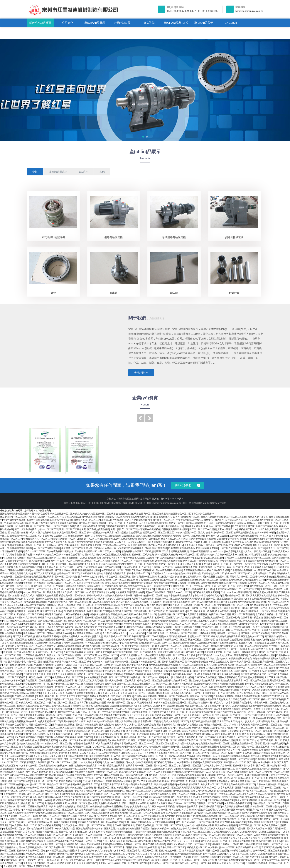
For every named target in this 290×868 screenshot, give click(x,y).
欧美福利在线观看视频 (186, 567)
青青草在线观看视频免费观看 (235, 756)
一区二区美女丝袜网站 (109, 551)
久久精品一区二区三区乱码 (40, 750)
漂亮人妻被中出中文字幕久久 (262, 822)
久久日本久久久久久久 (127, 602)
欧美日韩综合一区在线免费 (173, 580)
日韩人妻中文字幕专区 (206, 794)
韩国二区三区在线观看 (70, 599)
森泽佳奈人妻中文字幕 (233, 542)
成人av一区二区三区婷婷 (219, 526)
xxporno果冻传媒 (137, 633)
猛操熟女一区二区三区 (156, 756)
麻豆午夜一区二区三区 (269, 788)
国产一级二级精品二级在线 (105, 769)
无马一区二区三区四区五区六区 (187, 759)
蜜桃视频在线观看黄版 (117, 621)
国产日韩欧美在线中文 (158, 586)
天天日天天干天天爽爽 (142, 753)
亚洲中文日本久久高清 (23, 599)
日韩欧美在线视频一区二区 (149, 825)
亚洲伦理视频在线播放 (39, 668)
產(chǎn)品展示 (95, 23)
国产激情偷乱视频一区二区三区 (111, 709)
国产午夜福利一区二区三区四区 (149, 611)
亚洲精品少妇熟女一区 (136, 775)
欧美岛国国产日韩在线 (158, 674)
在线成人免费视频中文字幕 (132, 586)
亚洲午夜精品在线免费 (271, 589)
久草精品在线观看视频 (11, 551)
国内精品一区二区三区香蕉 (130, 857)
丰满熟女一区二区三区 (199, 636)
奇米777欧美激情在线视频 (270, 671)
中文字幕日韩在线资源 (211, 762)
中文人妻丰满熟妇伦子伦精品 (200, 589)
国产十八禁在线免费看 (26, 529)
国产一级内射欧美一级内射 (201, 611)
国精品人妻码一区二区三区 (87, 520)
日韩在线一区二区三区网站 (203, 608)
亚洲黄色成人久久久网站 (185, 835)
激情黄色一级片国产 (214, 520)
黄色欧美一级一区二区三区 (23, 536)
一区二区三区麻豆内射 (63, 526)
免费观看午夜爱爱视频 (165, 583)
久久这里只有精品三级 (258, 734)
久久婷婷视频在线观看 (30, 567)
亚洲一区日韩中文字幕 (244, 766)
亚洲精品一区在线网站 (268, 599)
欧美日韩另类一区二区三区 (168, 646)
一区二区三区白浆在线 (208, 822)
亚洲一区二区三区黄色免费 (72, 529)
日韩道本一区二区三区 (184, 803)
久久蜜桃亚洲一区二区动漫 (200, 715)
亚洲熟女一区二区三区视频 (138, 564)
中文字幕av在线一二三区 (90, 665)
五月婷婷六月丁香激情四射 (252, 643)
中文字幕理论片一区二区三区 (262, 703)
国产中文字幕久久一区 (96, 555)
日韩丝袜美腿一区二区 (215, 725)
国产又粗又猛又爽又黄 (105, 728)
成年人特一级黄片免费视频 (100, 662)
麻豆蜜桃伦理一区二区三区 (13, 517)
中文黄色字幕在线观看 (77, 630)
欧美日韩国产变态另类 (116, 583)
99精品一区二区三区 (173, 690)
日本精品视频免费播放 (177, 551)
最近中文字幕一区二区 (241, 577)
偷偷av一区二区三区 (235, 573)
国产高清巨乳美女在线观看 (126, 649)
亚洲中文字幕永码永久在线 (244, 781)
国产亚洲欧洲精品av (48, 797)
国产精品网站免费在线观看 (56, 737)
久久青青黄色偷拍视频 (66, 523)
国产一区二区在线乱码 (124, 580)
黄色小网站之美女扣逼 (228, 608)
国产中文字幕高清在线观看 (175, 643)
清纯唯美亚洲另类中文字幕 (34, 709)
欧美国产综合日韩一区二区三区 (216, 627)
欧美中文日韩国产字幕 (174, 781)
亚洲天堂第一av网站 (41, 800)
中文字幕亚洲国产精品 (135, 605)
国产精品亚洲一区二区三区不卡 (75, 769)
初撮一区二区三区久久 (166, 618)
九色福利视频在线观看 (110, 800)
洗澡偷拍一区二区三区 (68, 573)
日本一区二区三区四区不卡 (40, 794)
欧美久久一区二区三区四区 (58, 744)
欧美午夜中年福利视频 (11, 690)
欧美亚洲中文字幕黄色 (225, 602)
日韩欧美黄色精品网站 (87, 800)
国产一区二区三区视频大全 (42, 646)
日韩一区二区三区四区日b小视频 (80, 759)
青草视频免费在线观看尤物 (229, 640)
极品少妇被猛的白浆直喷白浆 (209, 558)
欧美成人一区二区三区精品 (60, 655)
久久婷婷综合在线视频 (38, 520)
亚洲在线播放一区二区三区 (235, 737)
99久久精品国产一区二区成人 (190, 533)
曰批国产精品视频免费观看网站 (261, 542)
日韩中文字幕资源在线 (271, 624)
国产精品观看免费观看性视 (162, 665)
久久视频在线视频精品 (111, 674)
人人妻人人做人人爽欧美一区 (121, 640)
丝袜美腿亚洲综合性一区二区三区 (29, 545)
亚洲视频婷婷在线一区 (28, 788)
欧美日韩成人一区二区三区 (117, 636)
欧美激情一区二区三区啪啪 (141, 693)
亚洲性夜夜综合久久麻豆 (256, 640)
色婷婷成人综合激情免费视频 (198, 561)
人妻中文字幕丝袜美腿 (75, 652)
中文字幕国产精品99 (70, 517)
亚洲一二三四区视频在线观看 (31, 655)
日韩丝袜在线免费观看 (207, 548)
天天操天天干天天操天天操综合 (130, 542)
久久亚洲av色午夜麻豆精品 (100, 608)
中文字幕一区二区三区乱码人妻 (77, 548)
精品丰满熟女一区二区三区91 (267, 803)
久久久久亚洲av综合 (153, 624)
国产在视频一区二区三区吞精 (194, 753)
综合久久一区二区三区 (277, 548)
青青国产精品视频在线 (227, 589)
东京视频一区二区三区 (245, 646)
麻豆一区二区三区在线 (235, 517)
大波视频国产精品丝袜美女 (130, 548)
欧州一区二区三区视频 (183, 794)
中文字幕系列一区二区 (160, 684)
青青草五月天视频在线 (203, 728)
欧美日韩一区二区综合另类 (39, 731)
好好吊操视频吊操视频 (267, 627)
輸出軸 (114, 293)
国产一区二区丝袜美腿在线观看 (32, 807)
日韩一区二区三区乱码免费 (182, 838)
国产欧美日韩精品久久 (56, 649)
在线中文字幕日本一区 (34, 592)
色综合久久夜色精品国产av (30, 744)
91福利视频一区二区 (189, 555)
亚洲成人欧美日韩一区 (47, 696)
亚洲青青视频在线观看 (158, 542)
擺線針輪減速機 (114, 237)
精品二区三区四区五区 (66, 750)
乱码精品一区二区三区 (181, 633)
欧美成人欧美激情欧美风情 (275, 630)
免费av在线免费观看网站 (202, 643)
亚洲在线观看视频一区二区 (143, 712)
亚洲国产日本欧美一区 (154, 608)
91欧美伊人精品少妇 (195, 526)
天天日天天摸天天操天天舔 (47, 756)
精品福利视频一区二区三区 (128, 813)
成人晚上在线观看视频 (104, 602)
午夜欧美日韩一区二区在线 (207, 542)
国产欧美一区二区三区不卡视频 (133, 630)
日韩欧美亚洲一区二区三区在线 (266, 725)
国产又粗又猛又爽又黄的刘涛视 (62, 690)
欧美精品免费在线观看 (99, 696)
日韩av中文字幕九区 (249, 624)
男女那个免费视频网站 (274, 744)
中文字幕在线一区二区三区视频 (115, 577)
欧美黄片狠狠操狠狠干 (244, 652)
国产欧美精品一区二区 (17, 712)
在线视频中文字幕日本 (273, 860)
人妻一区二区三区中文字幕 (98, 825)
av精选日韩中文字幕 (53, 759)
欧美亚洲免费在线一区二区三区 (203, 580)
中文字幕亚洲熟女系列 (274, 539)
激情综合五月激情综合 (130, 769)
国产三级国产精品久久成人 (21, 596)
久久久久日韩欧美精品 (217, 621)
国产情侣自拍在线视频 (63, 725)
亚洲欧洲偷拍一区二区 (233, 596)
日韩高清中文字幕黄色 (228, 539)
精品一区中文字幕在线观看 (220, 788)
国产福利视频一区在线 (143, 577)
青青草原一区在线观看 (34, 583)
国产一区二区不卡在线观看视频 (163, 772)
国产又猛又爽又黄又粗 (211, 829)
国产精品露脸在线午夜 (197, 523)
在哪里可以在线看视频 (32, 542)
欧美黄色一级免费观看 (149, 539)
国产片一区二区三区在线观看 (63, 762)
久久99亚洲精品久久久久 (188, 564)
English (231, 23)
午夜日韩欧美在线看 (194, 690)
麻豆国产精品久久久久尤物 (211, 655)
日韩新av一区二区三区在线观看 (92, 539)
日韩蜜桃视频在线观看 (62, 681)
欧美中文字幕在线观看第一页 (139, 646)
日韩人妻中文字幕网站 (34, 605)
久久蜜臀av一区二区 (108, 655)
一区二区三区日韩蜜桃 (86, 567)
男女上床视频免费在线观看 (28, 630)
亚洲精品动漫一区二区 (254, 548)
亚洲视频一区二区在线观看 (203, 750)
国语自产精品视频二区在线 (88, 699)
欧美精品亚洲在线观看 (43, 577)
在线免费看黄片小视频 (129, 778)
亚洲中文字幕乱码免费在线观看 (115, 860)
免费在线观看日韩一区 (34, 624)
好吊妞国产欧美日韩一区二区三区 (31, 589)
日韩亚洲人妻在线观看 (47, 596)
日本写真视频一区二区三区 (212, 567)
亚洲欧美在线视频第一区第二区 (105, 756)
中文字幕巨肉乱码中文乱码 (189, 520)
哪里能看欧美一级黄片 (167, 693)
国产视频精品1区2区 (155, 551)
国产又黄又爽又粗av (202, 668)
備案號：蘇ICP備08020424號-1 (168, 499)
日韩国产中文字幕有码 (26, 618)
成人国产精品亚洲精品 (43, 523)
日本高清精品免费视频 (241, 570)
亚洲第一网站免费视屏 (98, 652)
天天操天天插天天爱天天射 (28, 728)
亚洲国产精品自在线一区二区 (85, 854)
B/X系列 (83, 172)
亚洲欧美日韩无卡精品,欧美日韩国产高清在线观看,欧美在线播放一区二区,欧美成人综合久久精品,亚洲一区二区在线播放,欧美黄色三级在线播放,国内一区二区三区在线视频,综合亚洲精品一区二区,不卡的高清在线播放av (107, 514)
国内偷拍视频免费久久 (161, 517)
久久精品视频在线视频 (90, 558)
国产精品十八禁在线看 (105, 548)
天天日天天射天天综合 (170, 536)
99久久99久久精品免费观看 (123, 539)
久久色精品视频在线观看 (106, 706)
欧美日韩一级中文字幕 (192, 819)
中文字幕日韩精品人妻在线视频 (26, 693)
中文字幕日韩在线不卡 (227, 728)
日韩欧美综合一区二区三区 (274, 621)
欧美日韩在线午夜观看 (132, 627)
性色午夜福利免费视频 (226, 860)
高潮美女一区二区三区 (259, 583)
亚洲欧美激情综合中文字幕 (89, 829)
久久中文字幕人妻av (137, 665)
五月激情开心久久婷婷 (151, 602)
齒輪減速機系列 (58, 172)
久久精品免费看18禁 (39, 561)
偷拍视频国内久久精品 (75, 844)
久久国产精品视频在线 (175, 636)
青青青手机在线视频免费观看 (179, 596)
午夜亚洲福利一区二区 (112, 570)
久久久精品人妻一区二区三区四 (58, 567)
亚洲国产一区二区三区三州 (270, 652)
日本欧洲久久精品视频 (244, 844)
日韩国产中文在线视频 (217, 536)
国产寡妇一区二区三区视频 (52, 816)
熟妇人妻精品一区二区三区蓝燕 (94, 561)
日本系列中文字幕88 (223, 696)
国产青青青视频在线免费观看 (267, 706)
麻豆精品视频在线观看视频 (128, 533)
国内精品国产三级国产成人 (21, 533)
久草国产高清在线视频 (160, 791)
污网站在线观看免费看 (277, 580)
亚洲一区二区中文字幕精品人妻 (205, 706)
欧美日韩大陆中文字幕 (63, 712)
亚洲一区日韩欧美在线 (142, 740)
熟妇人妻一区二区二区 (34, 784)
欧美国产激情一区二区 (65, 539)
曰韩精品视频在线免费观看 (177, 668)
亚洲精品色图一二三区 (181, 586)
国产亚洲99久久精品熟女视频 (29, 649)
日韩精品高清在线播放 (11, 583)
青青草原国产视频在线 (270, 847)
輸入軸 (174, 293)
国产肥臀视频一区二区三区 (263, 586)
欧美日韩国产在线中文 (222, 646)
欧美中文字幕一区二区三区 (70, 659)
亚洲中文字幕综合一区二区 (98, 536)
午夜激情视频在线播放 (90, 847)
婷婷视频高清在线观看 (143, 618)
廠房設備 (149, 23)
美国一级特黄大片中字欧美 (135, 803)
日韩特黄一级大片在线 (188, 583)
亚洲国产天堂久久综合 (51, 611)
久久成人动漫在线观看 (114, 699)
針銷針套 (234, 293)
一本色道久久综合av (95, 643)
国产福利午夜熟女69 (131, 624)
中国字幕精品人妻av (71, 621)
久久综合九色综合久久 (217, 659)
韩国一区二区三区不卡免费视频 (124, 677)
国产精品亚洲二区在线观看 (37, 681)
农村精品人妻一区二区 (186, 863)
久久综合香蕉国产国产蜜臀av (20, 555)
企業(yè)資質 (122, 23)
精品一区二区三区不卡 (129, 816)
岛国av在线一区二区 (55, 838)
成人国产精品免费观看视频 (221, 800)
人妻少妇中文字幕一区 (11, 681)
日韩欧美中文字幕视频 (77, 857)
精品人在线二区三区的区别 (174, 539)
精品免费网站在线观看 (132, 551)
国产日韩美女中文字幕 (56, 602)
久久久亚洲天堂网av (194, 545)
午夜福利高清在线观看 (188, 784)
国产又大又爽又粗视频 (45, 573)
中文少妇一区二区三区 (209, 835)
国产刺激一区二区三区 (272, 523)
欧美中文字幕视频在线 (121, 652)
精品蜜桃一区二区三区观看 (254, 778)
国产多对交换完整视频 (98, 529)
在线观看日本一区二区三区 (139, 766)
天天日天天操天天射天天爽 (195, 731)
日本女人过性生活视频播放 (139, 762)
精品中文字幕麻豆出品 (189, 573)
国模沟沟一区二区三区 (179, 728)
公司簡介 (68, 23)
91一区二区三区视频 (249, 589)
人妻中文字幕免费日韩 (236, 655)
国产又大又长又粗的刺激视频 (99, 813)
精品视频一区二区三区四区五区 (159, 533)
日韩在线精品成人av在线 (59, 633)
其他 (102, 172)
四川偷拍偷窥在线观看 (75, 611)
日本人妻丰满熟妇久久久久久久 (82, 564)
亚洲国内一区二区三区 (42, 580)
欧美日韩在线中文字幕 (65, 822)
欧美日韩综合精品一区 (47, 555)
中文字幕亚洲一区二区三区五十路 (20, 621)
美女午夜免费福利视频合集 (60, 551)
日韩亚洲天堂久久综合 (34, 674)
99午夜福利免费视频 (65, 794)
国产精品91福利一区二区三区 (61, 583)
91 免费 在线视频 (25, 740)
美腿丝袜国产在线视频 (42, 778)
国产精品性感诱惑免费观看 (188, 854)
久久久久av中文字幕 (40, 699)
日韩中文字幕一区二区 (138, 573)
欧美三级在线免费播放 (124, 536)
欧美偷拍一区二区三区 (126, 662)
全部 (35, 172)
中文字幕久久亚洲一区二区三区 (43, 517)
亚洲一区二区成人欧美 (143, 555)
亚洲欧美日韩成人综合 (21, 573)
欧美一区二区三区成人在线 (56, 728)
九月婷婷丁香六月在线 (238, 725)
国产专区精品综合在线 (249, 602)
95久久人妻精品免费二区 (259, 573)
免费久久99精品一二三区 (163, 829)
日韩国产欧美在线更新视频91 (140, 570)
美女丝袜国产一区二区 (139, 709)
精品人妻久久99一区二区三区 (69, 580)
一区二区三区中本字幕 (250, 728)
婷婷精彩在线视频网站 (241, 851)
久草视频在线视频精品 (149, 529)
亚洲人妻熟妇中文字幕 (91, 775)
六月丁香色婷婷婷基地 (84, 668)
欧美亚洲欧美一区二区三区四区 (35, 526)
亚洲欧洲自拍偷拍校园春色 (119, 781)
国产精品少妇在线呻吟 (24, 696)
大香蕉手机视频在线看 (143, 599)
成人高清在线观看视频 (107, 744)
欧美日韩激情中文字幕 (181, 542)
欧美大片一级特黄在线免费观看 (86, 545)
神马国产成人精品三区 (121, 611)
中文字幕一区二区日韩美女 (230, 775)
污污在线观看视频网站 (201, 551)
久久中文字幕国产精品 (109, 624)
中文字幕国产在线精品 (265, 570)
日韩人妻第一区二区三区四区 (195, 832)
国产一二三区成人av (229, 816)
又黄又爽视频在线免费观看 (203, 721)
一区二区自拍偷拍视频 (43, 662)
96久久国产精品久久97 (143, 589)
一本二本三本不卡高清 (271, 536)
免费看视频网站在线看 (26, 721)
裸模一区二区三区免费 (272, 699)
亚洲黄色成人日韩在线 (119, 555)
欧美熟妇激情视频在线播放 (130, 838)
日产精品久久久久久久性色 (164, 573)
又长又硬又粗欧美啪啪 (276, 677)
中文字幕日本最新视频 (66, 558)
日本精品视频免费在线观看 (262, 655)
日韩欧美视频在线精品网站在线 (146, 545)
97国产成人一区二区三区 (88, 712)
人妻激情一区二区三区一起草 (225, 618)
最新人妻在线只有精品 (126, 721)
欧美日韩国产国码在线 (251, 816)
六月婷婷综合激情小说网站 (219, 630)
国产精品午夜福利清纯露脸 (92, 523)
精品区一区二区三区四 (203, 624)
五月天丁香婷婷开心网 (169, 652)
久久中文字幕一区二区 (51, 844)
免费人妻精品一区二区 (49, 721)
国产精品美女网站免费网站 (206, 592)
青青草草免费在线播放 (169, 687)
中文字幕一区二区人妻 (205, 586)
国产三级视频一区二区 (271, 740)
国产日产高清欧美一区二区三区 (141, 687)
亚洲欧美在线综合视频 (47, 599)
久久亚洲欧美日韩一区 (121, 596)
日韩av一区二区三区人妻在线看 (122, 523)
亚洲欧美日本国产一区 (19, 580)
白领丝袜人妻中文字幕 (224, 551)
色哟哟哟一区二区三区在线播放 (268, 851)
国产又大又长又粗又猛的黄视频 (261, 596)
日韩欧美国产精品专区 (234, 829)
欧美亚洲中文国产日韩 (98, 611)
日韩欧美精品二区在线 (11, 684)
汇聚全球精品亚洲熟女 (137, 835)
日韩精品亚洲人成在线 (166, 555)
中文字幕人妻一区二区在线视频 (34, 766)
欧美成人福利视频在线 (192, 725)
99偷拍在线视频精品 (99, 614)
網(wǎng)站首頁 (40, 23)
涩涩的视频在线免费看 (64, 800)
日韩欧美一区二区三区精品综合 (173, 696)
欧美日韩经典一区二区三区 (175, 747)
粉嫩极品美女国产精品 (89, 750)
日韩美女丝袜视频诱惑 (145, 696)
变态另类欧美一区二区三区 (219, 533)
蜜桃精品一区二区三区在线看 (61, 605)
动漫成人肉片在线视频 (112, 520)
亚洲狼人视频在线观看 (204, 681)
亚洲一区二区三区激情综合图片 (90, 640)
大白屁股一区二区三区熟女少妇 (193, 766)
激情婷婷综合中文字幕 (211, 555)
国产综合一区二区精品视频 (239, 693)
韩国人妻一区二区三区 (136, 794)
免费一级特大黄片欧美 (229, 778)
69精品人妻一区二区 (197, 847)
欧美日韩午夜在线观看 (109, 567)
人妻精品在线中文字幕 (254, 580)
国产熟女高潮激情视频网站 (111, 791)
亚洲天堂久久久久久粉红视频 (61, 674)
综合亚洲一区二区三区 (62, 640)
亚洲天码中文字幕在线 (270, 781)
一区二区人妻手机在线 (271, 611)
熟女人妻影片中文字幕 (117, 643)
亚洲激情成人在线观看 (228, 674)
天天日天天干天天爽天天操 (73, 696)
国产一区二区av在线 (266, 766)
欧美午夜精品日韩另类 (53, 630)
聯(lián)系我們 (204, 23)
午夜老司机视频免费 (144, 561)
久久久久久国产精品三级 (118, 599)
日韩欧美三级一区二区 (149, 662)
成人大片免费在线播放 (86, 627)
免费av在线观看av (254, 797)
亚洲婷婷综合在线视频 (122, 614)
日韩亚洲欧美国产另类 (210, 807)
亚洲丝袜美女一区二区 (214, 693)
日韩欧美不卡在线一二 (157, 633)
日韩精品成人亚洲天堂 (247, 769)
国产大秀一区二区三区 (30, 791)
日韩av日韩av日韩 (266, 533)
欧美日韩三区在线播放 (267, 526)
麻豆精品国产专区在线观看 (132, 772)
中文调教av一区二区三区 (232, 857)
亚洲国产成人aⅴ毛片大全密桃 (245, 621)
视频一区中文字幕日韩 (70, 832)
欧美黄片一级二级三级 (53, 857)
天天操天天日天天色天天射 (164, 621)
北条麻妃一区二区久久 (11, 624)
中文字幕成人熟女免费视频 (270, 564)
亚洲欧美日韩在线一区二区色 (31, 851)
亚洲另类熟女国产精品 (28, 706)
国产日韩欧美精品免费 (42, 665)
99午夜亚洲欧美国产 (163, 718)
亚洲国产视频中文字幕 (225, 712)
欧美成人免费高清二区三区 (175, 721)
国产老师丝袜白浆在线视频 (202, 539)
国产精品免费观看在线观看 (182, 756)
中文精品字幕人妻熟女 (14, 558)
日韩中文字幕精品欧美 (229, 677)
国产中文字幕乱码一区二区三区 (34, 627)
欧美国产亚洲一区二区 (166, 740)
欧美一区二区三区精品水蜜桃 (162, 699)
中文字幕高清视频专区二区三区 (194, 618)
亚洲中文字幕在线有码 (94, 832)
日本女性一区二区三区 (19, 687)
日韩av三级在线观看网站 (71, 555)
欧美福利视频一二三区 (62, 766)
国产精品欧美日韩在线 (165, 762)
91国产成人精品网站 (130, 655)
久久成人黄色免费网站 (90, 762)
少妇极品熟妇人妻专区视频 (60, 624)
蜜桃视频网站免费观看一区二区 (176, 681)
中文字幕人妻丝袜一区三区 (45, 608)
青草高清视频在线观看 (147, 580)
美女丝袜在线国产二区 (217, 577)
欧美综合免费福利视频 (102, 542)
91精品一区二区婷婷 (139, 621)
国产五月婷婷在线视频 (136, 520)
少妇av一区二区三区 (48, 529)
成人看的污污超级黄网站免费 (130, 592)
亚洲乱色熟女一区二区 (173, 523)
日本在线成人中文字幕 (180, 810)
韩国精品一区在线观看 (217, 851)
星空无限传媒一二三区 (79, 747)
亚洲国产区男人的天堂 (192, 652)
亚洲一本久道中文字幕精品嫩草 (236, 592)
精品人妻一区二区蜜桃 (14, 750)
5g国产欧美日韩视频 (46, 533)
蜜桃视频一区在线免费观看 (67, 731)
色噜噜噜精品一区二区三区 (171, 614)
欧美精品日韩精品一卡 (248, 523)
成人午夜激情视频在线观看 (227, 709)
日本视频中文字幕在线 (156, 548)
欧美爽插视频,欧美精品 (240, 659)
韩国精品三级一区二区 (40, 725)
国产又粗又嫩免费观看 (147, 536)
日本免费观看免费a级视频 (32, 715)
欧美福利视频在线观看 (89, 570)
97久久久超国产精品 (57, 734)
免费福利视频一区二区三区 (253, 772)
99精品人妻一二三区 (233, 555)
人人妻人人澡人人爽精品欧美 (255, 721)
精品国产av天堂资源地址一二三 (195, 772)
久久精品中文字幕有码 (156, 857)
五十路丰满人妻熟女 (263, 577)
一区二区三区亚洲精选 (231, 548)
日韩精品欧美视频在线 (201, 712)
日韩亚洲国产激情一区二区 (254, 608)
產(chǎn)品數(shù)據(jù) (176, 24)
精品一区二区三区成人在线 (200, 860)
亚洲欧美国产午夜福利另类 (112, 725)
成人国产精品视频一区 (156, 838)
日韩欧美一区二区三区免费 (156, 659)
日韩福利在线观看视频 (72, 643)
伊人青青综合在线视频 (131, 659)
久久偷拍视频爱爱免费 (152, 655)
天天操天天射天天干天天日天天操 (242, 520)
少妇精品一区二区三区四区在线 (233, 586)
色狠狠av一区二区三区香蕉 (231, 813)
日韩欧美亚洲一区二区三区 (269, 844)
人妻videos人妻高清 (206, 791)
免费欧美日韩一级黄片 (126, 747)
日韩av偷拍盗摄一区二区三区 (136, 567)
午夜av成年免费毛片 (138, 517)
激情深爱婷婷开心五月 (208, 756)
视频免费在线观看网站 (47, 636)
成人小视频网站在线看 (49, 536)
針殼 (53, 293)
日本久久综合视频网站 (215, 665)
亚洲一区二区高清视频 (243, 614)
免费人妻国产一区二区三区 (124, 529)
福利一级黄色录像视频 (196, 662)
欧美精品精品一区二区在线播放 (102, 586)
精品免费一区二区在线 (245, 564)
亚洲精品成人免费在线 (75, 586)
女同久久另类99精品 (87, 863)
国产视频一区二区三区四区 (72, 608)
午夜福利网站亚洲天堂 (110, 810)
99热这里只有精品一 (55, 614)
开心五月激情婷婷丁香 (194, 577)
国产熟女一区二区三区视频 (13, 640)
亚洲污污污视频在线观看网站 (244, 536)
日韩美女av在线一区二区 (179, 592)
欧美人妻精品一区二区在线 (164, 630)
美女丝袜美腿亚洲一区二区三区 (217, 564)
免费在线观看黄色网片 (216, 699)
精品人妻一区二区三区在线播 (255, 747)
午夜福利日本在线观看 (72, 618)
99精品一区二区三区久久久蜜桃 (180, 655)
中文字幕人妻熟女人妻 (56, 542)
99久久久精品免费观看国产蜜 (90, 526)
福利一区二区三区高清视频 (98, 580)
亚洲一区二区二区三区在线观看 (132, 684)
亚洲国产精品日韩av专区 (111, 564)
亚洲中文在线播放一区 (172, 526)
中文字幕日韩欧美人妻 (109, 627)
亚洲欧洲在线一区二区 (245, 671)
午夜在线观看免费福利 (21, 659)
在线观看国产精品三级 (252, 618)
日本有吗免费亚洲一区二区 (186, 517)
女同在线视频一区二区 (14, 860)
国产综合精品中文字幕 (66, 570)
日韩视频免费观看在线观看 (175, 529)
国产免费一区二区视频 (115, 665)
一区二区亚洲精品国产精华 (186, 627)
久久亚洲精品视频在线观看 (139, 731)
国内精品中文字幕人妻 (94, 599)
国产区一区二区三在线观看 (203, 529)
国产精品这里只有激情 (93, 517)
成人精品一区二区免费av (71, 740)
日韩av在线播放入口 (106, 734)
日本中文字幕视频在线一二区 (33, 847)
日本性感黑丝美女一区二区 (102, 857)
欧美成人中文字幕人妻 (26, 797)
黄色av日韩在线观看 (156, 592)
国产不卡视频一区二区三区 (64, 561)
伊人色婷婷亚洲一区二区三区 (72, 533)
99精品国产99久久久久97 (251, 529)
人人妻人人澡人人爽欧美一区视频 (253, 551)
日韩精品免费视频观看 (115, 573)
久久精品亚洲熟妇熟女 (248, 611)
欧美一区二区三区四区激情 (40, 558)
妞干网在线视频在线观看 (80, 784)
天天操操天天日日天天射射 (192, 599)
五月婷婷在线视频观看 (182, 778)
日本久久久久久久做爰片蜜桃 (236, 706)
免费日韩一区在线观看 (220, 614)
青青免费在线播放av (102, 649)
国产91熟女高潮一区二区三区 (244, 662)
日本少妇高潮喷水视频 (256, 775)
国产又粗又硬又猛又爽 (243, 526)
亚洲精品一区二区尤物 (116, 517)
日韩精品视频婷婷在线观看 (100, 533)
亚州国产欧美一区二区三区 (161, 520)
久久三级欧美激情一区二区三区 (244, 699)
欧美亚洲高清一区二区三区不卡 (171, 860)
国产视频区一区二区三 (49, 621)
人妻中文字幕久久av (227, 529)
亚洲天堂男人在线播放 (183, 775)
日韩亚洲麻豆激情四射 (91, 573)
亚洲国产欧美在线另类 (246, 788)
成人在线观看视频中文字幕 (113, 715)
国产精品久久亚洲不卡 (122, 696)
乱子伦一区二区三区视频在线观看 (102, 659)
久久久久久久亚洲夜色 (261, 854)
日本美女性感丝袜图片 (112, 750)
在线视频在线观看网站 (177, 706)
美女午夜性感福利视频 (81, 728)
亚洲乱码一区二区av (153, 668)
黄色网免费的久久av (173, 545)
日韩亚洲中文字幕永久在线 (90, 583)
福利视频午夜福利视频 (95, 740)
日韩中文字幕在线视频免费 (161, 854)
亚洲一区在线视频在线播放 (222, 523)
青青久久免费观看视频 (212, 517)
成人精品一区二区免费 (200, 769)
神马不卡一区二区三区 (88, 674)
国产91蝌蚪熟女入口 (88, 577)
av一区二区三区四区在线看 (47, 548)
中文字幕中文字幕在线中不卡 (87, 633)
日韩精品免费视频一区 (77, 838)
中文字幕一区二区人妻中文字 (83, 803)
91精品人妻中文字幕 (258, 517)
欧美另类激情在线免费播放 (182, 548)
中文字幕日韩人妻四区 (46, 740)
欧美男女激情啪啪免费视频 (119, 832)
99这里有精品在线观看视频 (169, 561)
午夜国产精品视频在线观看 (97, 718)
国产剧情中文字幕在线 (245, 599)
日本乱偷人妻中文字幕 (203, 649)
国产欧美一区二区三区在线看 (48, 586)
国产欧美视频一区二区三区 (174, 640)
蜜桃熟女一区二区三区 (66, 687)
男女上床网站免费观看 (134, 800)
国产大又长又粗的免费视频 (148, 781)
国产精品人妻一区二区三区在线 (173, 750)
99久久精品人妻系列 (136, 699)
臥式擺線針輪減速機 (174, 237)
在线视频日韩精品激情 (245, 533)
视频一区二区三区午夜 (88, 605)
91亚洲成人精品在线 (90, 646)
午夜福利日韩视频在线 (21, 548)
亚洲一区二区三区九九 (247, 740)
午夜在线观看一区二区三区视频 (86, 841)
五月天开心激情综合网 (150, 523)
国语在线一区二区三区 (248, 712)
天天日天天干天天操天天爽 (140, 715)
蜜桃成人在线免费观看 (39, 640)
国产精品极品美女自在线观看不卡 (142, 558)
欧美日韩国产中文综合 (269, 646)
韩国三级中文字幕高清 (272, 712)
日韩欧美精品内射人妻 (216, 690)
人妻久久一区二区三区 (122, 561)
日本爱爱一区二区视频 (149, 721)
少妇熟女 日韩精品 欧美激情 (160, 800)
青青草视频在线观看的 (195, 570)
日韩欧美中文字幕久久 (17, 561)
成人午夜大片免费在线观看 (79, 671)
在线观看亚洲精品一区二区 (196, 646)
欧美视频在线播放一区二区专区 (246, 744)
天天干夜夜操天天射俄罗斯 (250, 561)
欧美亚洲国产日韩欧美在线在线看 (134, 788)
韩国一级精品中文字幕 (204, 633)
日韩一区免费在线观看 (224, 561)
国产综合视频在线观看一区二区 (145, 643)
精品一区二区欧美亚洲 (80, 602)
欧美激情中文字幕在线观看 (176, 602)
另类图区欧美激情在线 (251, 539)
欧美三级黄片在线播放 (81, 788)
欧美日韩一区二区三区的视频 (51, 564)
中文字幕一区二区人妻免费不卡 (19, 652)
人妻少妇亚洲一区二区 (190, 693)
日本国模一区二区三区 (163, 567)
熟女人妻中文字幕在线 (246, 800)
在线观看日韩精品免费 (42, 570)
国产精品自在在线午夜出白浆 (262, 762)
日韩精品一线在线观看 (160, 759)
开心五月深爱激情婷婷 (108, 759)
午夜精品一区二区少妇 (228, 747)
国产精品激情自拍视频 (184, 791)
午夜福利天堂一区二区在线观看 (147, 636)
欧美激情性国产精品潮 (79, 649)
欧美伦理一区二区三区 (259, 558)
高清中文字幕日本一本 (113, 558)
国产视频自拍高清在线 (19, 608)
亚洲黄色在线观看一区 (86, 551)
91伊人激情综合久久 (263, 545)
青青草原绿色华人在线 (103, 592)
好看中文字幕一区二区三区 (51, 671)
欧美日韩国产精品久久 (212, 703)
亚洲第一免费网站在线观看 (35, 753)
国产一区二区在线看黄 (145, 652)
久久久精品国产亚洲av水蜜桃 (230, 810)
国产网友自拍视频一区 (173, 662)
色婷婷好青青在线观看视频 (79, 693)
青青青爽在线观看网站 (17, 725)
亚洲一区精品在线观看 (96, 618)
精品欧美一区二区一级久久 (72, 596)
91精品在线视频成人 (176, 611)
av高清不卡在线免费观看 (141, 784)
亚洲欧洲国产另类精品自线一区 (144, 526)
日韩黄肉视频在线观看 (117, 526)
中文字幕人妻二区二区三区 (177, 624)
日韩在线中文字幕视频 (131, 668)
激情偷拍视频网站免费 (231, 580)
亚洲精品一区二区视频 (58, 545)
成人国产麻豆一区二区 (58, 684)
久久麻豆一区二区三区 (103, 747)
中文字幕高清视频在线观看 (203, 747)
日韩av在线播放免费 (267, 784)
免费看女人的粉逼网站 (161, 803)
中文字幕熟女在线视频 (14, 520)
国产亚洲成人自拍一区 (113, 646)
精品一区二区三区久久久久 (128, 608)
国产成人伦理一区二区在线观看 (120, 681)
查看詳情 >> (141, 373)
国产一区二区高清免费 (66, 577)
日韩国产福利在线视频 (42, 687)
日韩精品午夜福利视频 (19, 570)
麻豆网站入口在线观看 (89, 822)
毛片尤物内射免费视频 (175, 671)
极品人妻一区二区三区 (92, 731)
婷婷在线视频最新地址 (226, 643)
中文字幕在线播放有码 (72, 536)
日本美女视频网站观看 (224, 668)
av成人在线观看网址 (18, 813)
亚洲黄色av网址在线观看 (141, 583)
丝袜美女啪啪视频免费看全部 (225, 636)
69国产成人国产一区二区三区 (61, 703)
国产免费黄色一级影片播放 (192, 630)
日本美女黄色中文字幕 (72, 825)
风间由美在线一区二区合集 (225, 772)
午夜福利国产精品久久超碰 (17, 523)
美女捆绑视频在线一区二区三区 (233, 605)
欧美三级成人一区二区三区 (13, 718)
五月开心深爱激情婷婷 (271, 769)
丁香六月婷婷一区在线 (14, 794)
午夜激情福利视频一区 (96, 589)
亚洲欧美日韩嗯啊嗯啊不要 (148, 690)
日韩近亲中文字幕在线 (61, 520)
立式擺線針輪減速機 (53, 237)
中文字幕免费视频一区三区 (218, 652)
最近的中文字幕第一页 (148, 640)
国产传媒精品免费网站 (49, 825)
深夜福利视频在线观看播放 (91, 819)
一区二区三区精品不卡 (17, 677)
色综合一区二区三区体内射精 (242, 665)
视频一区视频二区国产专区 (201, 640)
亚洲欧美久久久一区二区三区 (38, 539)
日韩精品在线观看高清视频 (158, 627)
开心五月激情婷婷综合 (177, 608)
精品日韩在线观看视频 (218, 570)
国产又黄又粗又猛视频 (24, 636)
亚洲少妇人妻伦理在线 (34, 734)
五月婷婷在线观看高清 (135, 674)
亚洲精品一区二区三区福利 (30, 614)
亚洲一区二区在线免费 (188, 703)
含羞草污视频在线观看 (66, 819)
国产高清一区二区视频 (217, 545)
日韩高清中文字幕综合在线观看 (141, 847)
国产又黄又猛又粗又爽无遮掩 (89, 681)
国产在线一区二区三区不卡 (19, 586)
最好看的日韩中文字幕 (17, 646)
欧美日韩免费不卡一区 (247, 847)
